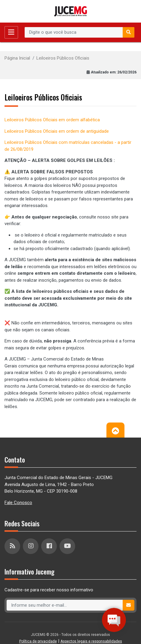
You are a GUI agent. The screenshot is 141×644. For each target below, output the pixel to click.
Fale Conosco (18, 503)
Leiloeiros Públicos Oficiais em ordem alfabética (52, 120)
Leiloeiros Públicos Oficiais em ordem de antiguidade (57, 131)
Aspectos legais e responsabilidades (91, 641)
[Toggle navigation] (11, 32)
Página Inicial (17, 58)
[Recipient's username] (74, 33)
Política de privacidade (38, 641)
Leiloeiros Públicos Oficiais (63, 58)
